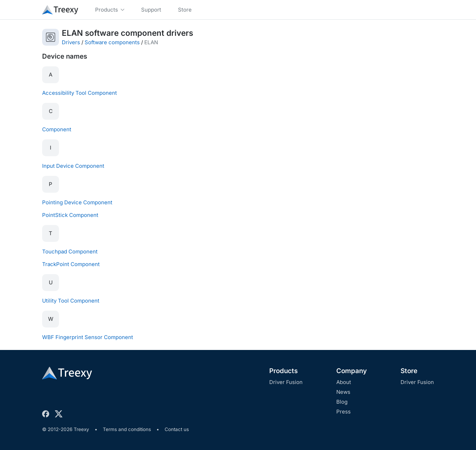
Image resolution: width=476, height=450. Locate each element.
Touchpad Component (70, 252)
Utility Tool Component (71, 301)
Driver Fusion (286, 382)
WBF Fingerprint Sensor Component (88, 337)
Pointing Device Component (77, 202)
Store (409, 371)
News (343, 392)
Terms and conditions (127, 429)
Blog (342, 402)
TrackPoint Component (71, 264)
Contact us (177, 429)
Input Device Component (73, 166)
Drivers (71, 42)
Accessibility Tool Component (80, 93)
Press (343, 412)
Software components (112, 42)
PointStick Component (70, 215)
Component (57, 129)
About (344, 382)
